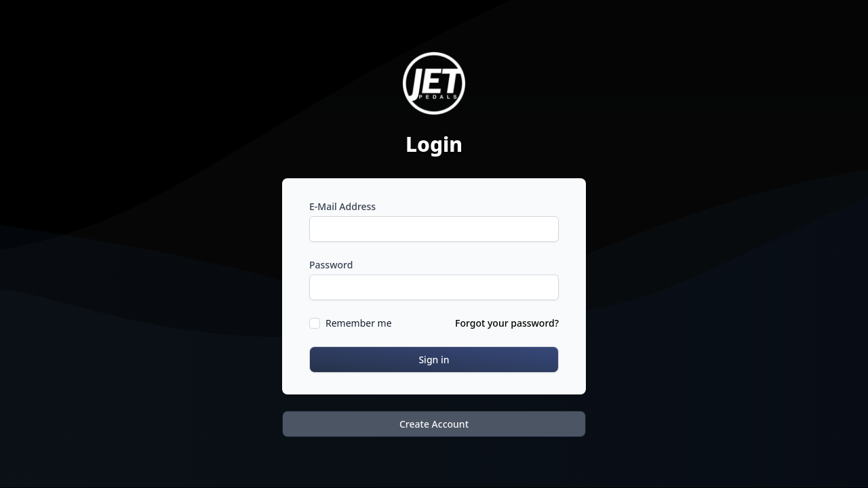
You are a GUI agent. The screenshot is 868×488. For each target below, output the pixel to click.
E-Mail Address (342, 206)
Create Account (434, 424)
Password (331, 265)
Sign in (434, 360)
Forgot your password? (507, 323)
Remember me (359, 323)
